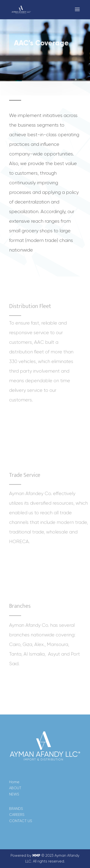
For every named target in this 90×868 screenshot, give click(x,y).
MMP (36, 856)
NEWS (14, 794)
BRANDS (16, 809)
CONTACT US (21, 821)
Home (14, 782)
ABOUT (15, 788)
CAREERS (17, 815)
